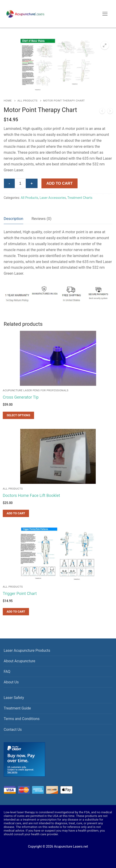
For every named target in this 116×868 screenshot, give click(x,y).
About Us (11, 682)
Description (13, 219)
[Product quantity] (20, 183)
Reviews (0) (42, 219)
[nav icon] (105, 14)
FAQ (7, 672)
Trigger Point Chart (20, 594)
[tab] (13, 219)
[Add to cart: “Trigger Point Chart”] (16, 612)
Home (8, 101)
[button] (105, 45)
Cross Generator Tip (21, 397)
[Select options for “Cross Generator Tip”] (18, 415)
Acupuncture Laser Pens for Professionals (36, 390)
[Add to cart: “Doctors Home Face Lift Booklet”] (16, 513)
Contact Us (13, 730)
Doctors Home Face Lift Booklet (31, 496)
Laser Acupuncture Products (27, 650)
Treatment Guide (17, 708)
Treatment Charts (80, 198)
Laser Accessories (53, 198)
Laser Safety (14, 698)
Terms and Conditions (22, 719)
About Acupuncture (19, 661)
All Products (28, 101)
